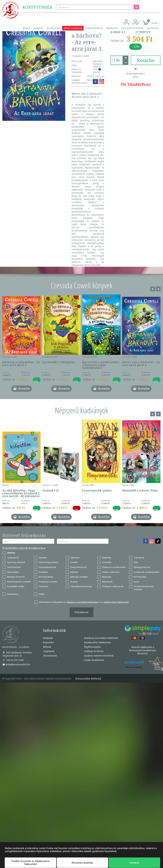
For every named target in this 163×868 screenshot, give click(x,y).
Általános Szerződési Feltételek (101, 638)
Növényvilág (140, 577)
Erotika (74, 562)
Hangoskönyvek (78, 567)
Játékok (74, 572)
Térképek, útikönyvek (113, 586)
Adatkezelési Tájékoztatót (116, 602)
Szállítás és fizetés (132, 28)
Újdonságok (53, 28)
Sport (136, 582)
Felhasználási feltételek (88, 679)
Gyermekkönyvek (47, 567)
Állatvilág (107, 558)
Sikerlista (112, 28)
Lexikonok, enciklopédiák (146, 572)
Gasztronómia (14, 567)
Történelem (13, 594)
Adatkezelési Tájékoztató (97, 642)
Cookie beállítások (94, 660)
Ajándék (38, 28)
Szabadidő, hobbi (16, 586)
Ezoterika (107, 562)
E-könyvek (139, 558)
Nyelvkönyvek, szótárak (19, 582)
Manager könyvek (16, 577)
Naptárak (107, 577)
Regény (74, 582)
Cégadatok (49, 651)
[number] (117, 60)
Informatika (13, 572)
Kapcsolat (153, 28)
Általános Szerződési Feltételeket (82, 602)
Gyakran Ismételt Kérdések (99, 656)
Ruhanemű (107, 582)
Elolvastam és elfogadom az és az (84, 602)
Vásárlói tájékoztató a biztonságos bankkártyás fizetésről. (143, 650)
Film (136, 562)
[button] (152, 21)
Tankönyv (44, 586)
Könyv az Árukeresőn (134, 667)
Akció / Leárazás (73, 28)
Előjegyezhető (94, 28)
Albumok (75, 558)
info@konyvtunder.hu (16, 664)
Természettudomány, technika (144, 588)
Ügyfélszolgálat (92, 647)
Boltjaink (48, 638)
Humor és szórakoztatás (114, 567)
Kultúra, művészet (111, 572)
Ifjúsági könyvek (142, 567)
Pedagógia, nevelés (48, 582)
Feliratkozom (81, 612)
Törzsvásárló (31, 34)
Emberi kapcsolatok (48, 562)
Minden (11, 553)
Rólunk (47, 647)
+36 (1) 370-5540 (13, 660)
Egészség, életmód (16, 562)
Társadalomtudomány (81, 586)
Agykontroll (13, 558)
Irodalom (43, 572)
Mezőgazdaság (46, 577)
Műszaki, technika (79, 577)
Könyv (26, 28)
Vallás (41, 594)
